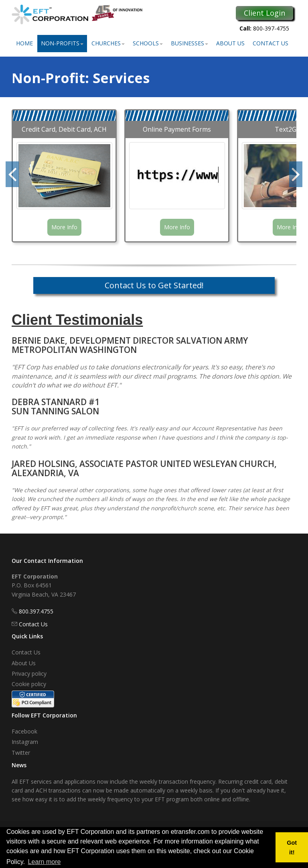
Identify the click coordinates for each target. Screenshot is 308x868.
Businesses (189, 43)
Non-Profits (62, 43)
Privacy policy (29, 673)
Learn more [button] (45, 862)
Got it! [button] (292, 848)
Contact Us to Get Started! (154, 285)
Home (24, 43)
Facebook (24, 731)
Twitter (21, 753)
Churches (108, 43)
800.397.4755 (36, 611)
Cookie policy (29, 684)
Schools (148, 43)
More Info (64, 227)
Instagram (25, 742)
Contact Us (271, 43)
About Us (230, 43)
